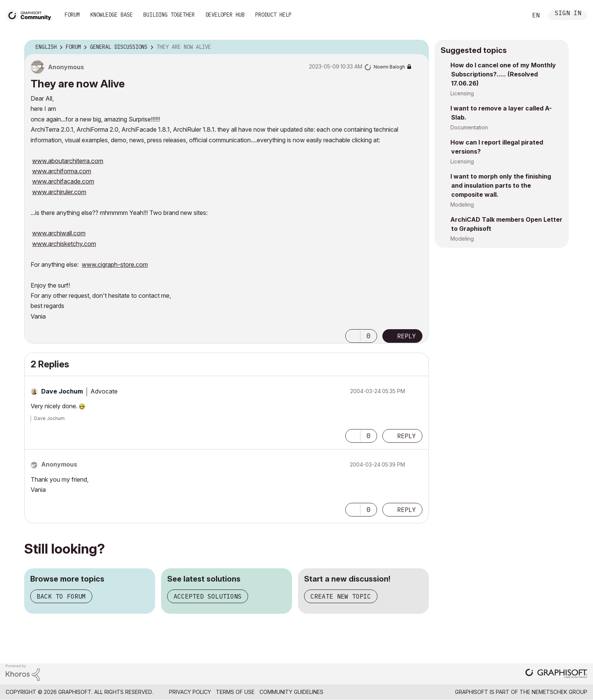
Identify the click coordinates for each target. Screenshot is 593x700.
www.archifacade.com (63, 181)
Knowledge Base (112, 15)
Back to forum (61, 596)
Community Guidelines (291, 692)
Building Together (169, 15)
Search (513, 16)
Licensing (462, 93)
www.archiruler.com (59, 192)
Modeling (462, 205)
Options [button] (418, 47)
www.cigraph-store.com (115, 264)
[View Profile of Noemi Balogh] (389, 67)
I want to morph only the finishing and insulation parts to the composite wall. (501, 185)
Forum (72, 15)
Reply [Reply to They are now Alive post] (407, 336)
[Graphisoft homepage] (556, 674)
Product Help (273, 15)
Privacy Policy (190, 692)
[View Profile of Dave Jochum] (62, 391)
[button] (353, 336)
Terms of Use (235, 692)
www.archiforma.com (62, 171)
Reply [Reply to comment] (407, 436)
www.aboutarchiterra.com (68, 161)
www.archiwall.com (59, 233)
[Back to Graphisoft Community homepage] (31, 15)
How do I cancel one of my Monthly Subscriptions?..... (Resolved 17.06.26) (503, 74)
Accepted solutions (208, 596)
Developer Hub (225, 15)
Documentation (469, 127)
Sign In (568, 14)
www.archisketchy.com (64, 244)
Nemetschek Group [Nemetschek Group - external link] (560, 692)
